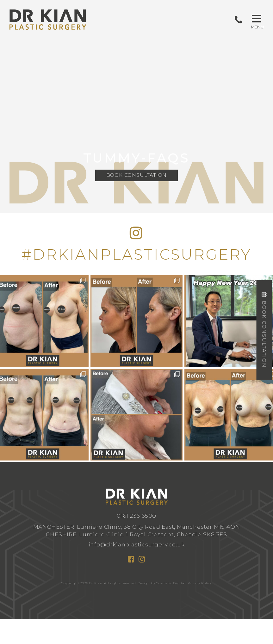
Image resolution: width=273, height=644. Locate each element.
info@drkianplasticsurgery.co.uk (137, 544)
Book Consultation (137, 176)
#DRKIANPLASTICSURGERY (137, 254)
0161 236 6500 (136, 516)
